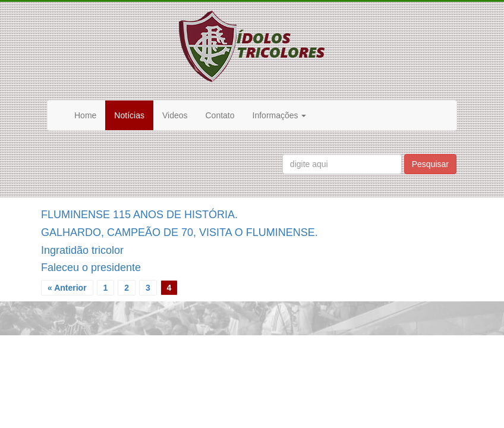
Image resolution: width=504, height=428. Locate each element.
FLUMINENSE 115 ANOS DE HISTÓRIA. (139, 215)
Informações (280, 115)
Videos (175, 115)
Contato (220, 115)
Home (85, 115)
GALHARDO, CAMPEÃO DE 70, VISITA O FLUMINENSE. (179, 232)
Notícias (129, 115)
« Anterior (67, 288)
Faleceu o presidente (91, 267)
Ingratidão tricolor (82, 250)
